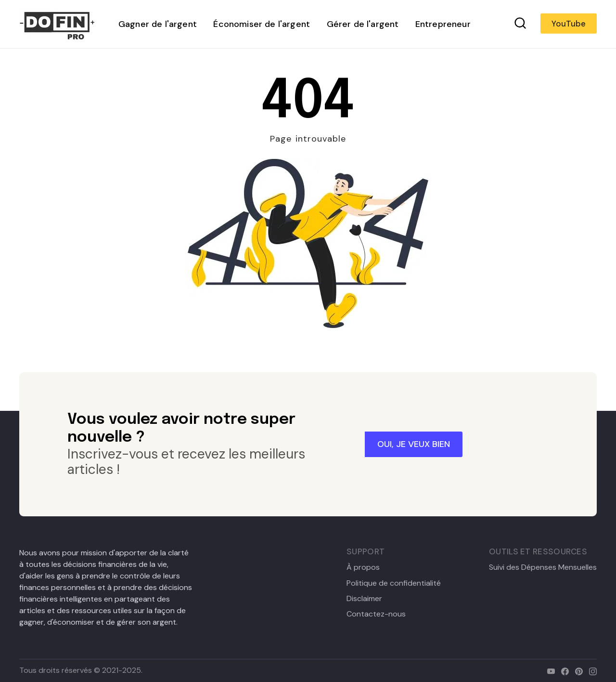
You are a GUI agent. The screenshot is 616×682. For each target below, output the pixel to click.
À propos (363, 567)
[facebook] (563, 670)
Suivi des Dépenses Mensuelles (543, 567)
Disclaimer (364, 599)
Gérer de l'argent (363, 24)
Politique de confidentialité (394, 583)
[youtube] (549, 670)
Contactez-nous (376, 614)
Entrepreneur (443, 24)
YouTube (569, 24)
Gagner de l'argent (158, 24)
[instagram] (591, 670)
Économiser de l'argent (262, 24)
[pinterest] (577, 670)
